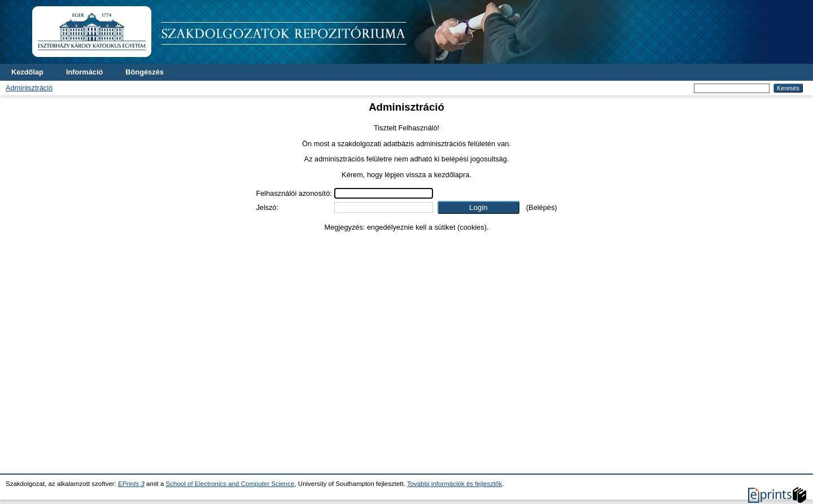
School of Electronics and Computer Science (230, 484)
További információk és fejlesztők (454, 484)
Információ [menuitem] (84, 72)
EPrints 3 (131, 484)
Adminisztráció (29, 88)
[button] (478, 207)
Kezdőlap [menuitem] (27, 72)
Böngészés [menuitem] (145, 72)
